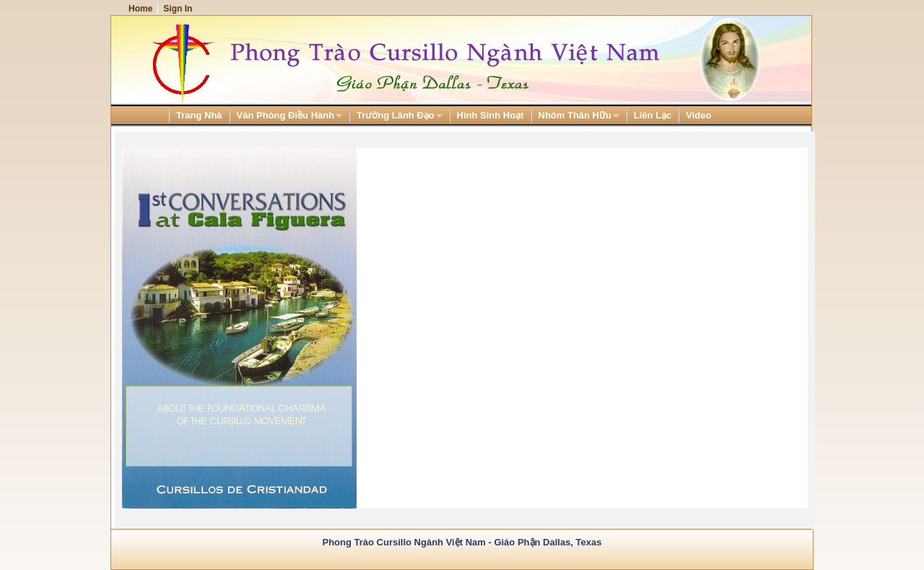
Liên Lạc (653, 115)
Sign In (178, 9)
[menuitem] (199, 115)
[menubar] (415, 115)
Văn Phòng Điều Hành (286, 116)
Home (140, 9)
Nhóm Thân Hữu (576, 116)
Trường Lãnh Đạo (396, 116)
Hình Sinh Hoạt (491, 115)
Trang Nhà (199, 115)
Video (698, 115)
